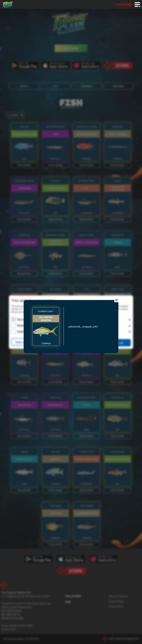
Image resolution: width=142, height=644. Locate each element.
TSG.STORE (124, 4)
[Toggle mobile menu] (137, 5)
